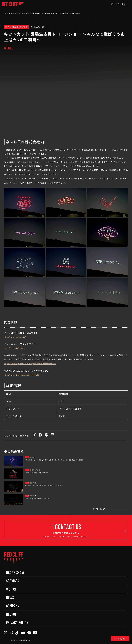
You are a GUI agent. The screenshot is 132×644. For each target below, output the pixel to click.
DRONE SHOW (15, 573)
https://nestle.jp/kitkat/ (14, 348)
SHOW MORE (99, 509)
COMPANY (13, 606)
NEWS (10, 598)
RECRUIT (12, 614)
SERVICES (13, 581)
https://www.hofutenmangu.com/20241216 (21, 375)
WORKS (11, 589)
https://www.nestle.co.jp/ (15, 337)
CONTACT (120, 639)
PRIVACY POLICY (17, 623)
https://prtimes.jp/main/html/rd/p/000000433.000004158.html (30, 363)
